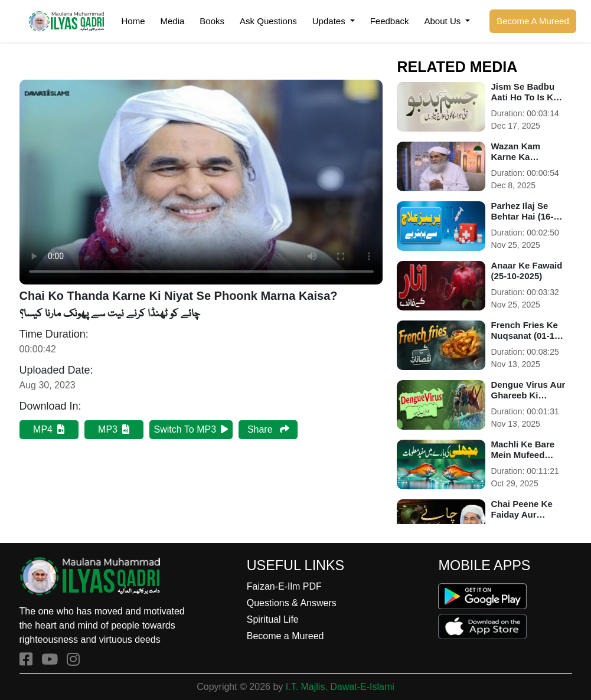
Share (268, 429)
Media (173, 21)
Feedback (390, 21)
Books (212, 21)
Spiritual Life (273, 619)
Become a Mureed (285, 636)
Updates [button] (330, 21)
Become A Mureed (533, 21)
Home (133, 21)
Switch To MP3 (191, 429)
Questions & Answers (292, 603)
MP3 (114, 429)
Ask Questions (268, 21)
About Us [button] (444, 21)
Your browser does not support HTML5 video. (201, 182)
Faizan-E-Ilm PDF (284, 586)
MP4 (49, 429)
